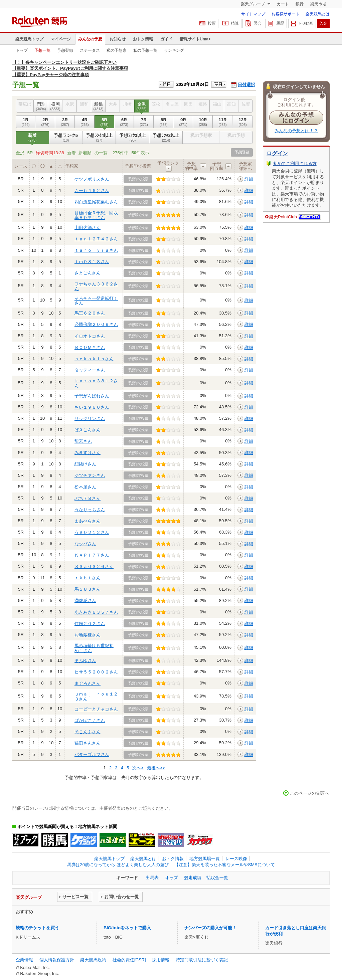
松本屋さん (85, 487)
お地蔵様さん (88, 635)
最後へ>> (156, 768)
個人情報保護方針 (57, 960)
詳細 (249, 179)
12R (243, 122)
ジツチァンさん (90, 475)
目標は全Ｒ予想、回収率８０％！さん (96, 215)
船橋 (98, 106)
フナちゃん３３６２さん (96, 286)
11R (223, 122)
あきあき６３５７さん (96, 612)
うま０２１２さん (92, 532)
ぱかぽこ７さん (90, 720)
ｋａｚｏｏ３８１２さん (96, 383)
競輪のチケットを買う (37, 928)
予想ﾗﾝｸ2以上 (166, 138)
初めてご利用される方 (295, 163)
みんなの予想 (90, 39)
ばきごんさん (88, 430)
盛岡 (55, 106)
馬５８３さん (88, 589)
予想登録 (65, 50)
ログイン (277, 153)
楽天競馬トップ (29, 39)
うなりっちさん (90, 510)
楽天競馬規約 (93, 960)
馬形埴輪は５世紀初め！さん (94, 648)
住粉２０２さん (90, 624)
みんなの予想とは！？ (296, 131)
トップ (22, 50)
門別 (41, 106)
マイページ (61, 39)
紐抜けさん (85, 464)
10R (203, 122)
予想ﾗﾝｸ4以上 (99, 138)
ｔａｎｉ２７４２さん (96, 239)
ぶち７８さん (88, 498)
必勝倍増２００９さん (96, 324)
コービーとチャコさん (96, 709)
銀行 (300, 4)
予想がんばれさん (92, 396)
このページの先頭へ (309, 793)
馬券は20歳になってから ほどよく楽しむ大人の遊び (118, 865)
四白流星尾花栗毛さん (96, 202)
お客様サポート (286, 14)
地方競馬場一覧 (205, 859)
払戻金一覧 (217, 878)
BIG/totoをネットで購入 (127, 928)
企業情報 (24, 960)
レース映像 (236, 859)
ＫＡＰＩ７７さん (92, 555)
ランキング (174, 50)
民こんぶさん (88, 732)
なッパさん (85, 544)
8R (163, 122)
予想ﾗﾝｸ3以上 (133, 138)
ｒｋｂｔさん (88, 578)
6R (124, 122)
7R (144, 122)
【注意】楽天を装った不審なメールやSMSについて (225, 865)
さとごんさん (88, 273)
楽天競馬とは (318, 14)
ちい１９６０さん (92, 407)
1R (26, 122)
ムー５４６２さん (92, 190)
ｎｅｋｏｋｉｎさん (94, 359)
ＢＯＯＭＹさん (90, 347)
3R (65, 122)
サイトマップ (253, 14)
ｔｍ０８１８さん (92, 262)
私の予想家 (117, 50)
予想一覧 (42, 50)
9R (183, 122)
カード (283, 4)
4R (85, 122)
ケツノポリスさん (92, 179)
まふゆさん (85, 661)
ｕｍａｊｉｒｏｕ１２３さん (96, 696)
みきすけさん (88, 453)
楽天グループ (253, 4)
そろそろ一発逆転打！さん (96, 301)
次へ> (138, 768)
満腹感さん (85, 601)
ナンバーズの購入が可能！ (210, 928)
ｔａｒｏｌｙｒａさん (96, 250)
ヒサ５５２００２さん (96, 672)
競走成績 (193, 878)
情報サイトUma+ (195, 39)
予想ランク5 (66, 138)
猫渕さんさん (88, 743)
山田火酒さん (88, 228)
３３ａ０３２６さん (94, 566)
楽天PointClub (283, 217)
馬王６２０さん (90, 313)
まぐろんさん (88, 683)
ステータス (90, 50)
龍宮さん (83, 441)
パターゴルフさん (92, 754)
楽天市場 (318, 4)
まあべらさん (88, 521)
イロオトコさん (90, 336)
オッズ (172, 878)
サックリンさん (90, 419)
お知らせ (118, 39)
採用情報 (161, 960)
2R (45, 122)
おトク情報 (143, 39)
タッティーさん (90, 370)
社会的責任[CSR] (129, 960)
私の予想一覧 (145, 50)
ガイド (166, 39)
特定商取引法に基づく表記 (202, 960)
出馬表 (152, 878)
